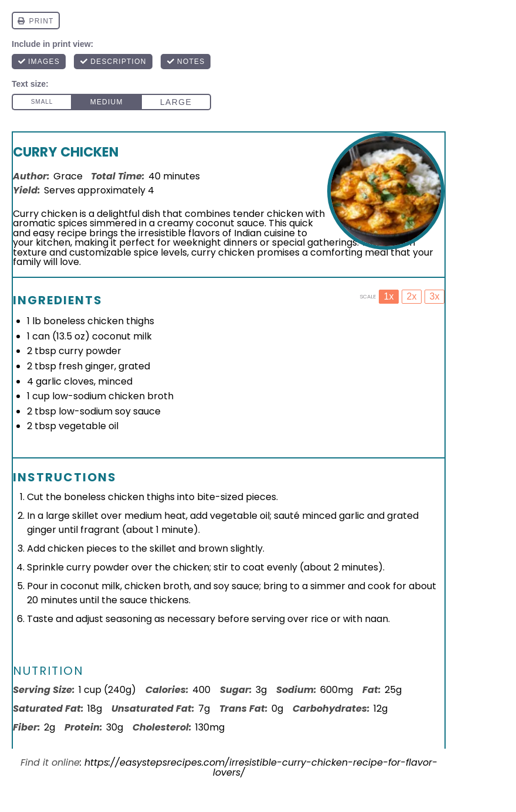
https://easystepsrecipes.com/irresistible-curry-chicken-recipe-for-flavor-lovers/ (261, 767)
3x (435, 296)
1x (389, 296)
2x (412, 296)
